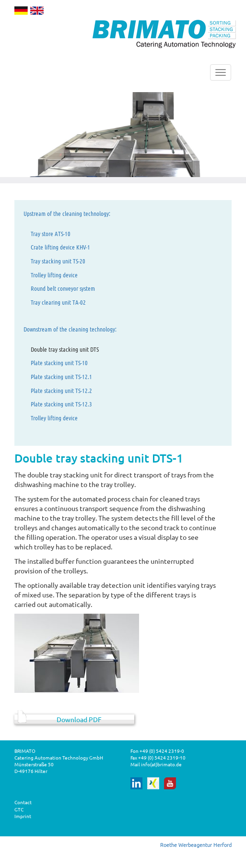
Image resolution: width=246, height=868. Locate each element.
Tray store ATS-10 (51, 233)
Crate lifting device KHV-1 (60, 247)
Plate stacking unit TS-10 (59, 363)
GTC (19, 809)
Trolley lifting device (54, 275)
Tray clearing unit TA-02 (58, 302)
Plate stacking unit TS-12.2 (61, 390)
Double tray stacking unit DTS (65, 349)
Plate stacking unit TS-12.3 (61, 404)
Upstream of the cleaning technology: (67, 213)
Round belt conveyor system (63, 288)
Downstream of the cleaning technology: (70, 329)
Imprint (23, 816)
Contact (23, 802)
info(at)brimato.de (161, 764)
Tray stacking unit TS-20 (58, 261)
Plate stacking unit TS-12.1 (61, 376)
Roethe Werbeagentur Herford (196, 844)
